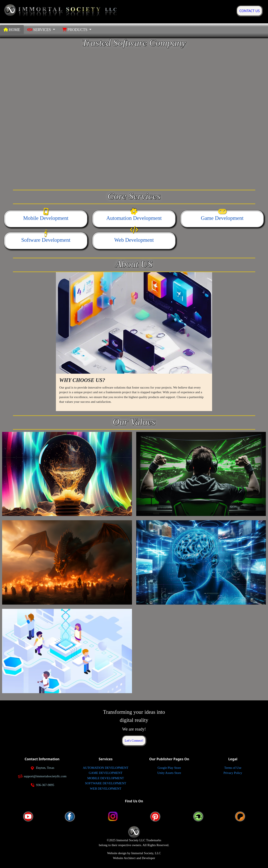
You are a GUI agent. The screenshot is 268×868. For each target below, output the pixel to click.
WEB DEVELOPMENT (106, 789)
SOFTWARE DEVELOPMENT (106, 783)
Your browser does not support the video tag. (134, 117)
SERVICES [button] (40, 30)
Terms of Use (233, 768)
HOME (12, 30)
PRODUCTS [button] (75, 30)
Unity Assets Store (169, 773)
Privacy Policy (233, 773)
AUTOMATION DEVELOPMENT (106, 768)
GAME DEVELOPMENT (106, 773)
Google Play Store (169, 768)
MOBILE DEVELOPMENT (106, 778)
